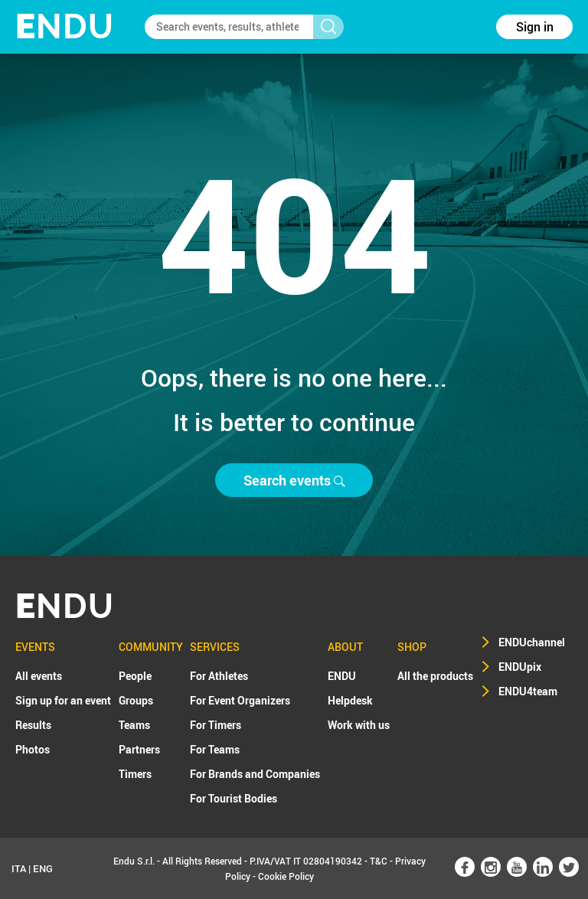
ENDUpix (520, 667)
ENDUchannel (532, 642)
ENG (43, 868)
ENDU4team (528, 691)
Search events (294, 480)
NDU (65, 26)
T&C (379, 861)
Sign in (535, 27)
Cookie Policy (286, 876)
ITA (19, 868)
